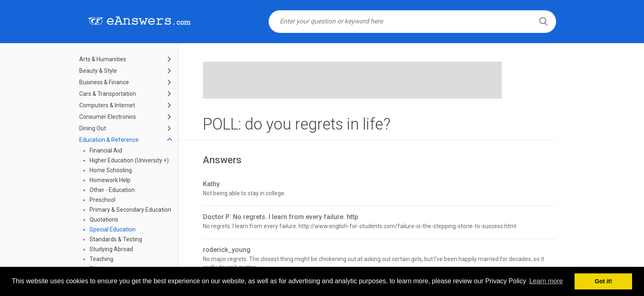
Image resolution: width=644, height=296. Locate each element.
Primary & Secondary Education (130, 210)
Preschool (102, 200)
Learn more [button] (546, 281)
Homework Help (110, 180)
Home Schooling (111, 170)
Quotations (104, 220)
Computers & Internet (107, 105)
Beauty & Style (98, 71)
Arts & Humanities (103, 59)
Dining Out (93, 128)
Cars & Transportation (108, 94)
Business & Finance (104, 82)
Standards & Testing (116, 239)
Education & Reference (109, 140)
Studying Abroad (111, 249)
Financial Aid (106, 150)
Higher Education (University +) (129, 160)
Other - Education (112, 190)
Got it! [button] (603, 281)
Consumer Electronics (108, 117)
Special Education (113, 229)
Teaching (101, 259)
